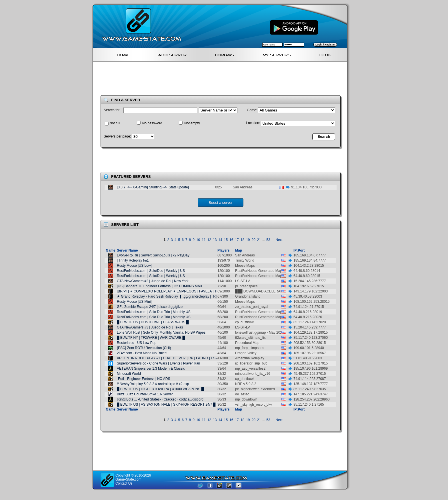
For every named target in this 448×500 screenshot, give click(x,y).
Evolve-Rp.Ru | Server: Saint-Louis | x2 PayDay (153, 255)
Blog (325, 54)
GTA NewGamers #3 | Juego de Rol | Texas (150, 327)
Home (123, 54)
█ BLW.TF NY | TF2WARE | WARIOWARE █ (151, 338)
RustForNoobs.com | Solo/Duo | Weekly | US (151, 271)
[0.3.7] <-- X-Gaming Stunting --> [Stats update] (153, 187)
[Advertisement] (222, 79)
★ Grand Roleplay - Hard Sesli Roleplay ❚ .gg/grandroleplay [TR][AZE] (171, 296)
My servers (277, 54)
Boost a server (221, 203)
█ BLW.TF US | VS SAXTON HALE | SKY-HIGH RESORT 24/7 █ (166, 405)
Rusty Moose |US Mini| (134, 302)
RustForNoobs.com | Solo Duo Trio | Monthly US (154, 312)
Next (279, 240)
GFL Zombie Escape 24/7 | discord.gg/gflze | (151, 307)
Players (224, 250)
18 (242, 240)
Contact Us (124, 483)
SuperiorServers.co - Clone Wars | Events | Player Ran (158, 363)
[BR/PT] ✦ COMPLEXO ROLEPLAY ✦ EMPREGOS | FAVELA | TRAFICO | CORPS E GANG (188, 291)
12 (209, 240)
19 (248, 240)
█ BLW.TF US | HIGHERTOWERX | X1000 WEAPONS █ (160, 389)
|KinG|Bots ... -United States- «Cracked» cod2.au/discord (160, 399)
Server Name (127, 250)
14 (220, 240)
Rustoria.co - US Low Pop (137, 343)
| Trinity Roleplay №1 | (134, 260)
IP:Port (299, 250)
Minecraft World (129, 374)
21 (259, 240)
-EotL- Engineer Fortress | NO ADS (144, 379)
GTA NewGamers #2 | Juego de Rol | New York (153, 281)
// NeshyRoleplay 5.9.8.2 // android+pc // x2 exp (153, 384)
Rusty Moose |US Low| (134, 266)
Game (110, 250)
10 (198, 240)
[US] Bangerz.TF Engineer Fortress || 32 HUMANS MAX (160, 286)
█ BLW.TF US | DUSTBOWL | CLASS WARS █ (153, 322)
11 (204, 240)
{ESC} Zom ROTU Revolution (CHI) (144, 348)
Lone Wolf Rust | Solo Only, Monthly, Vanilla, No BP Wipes (161, 332)
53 (268, 240)
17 (237, 240)
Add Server (172, 54)
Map (239, 250)
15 (226, 240)
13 (215, 240)
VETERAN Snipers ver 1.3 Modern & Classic (151, 368)
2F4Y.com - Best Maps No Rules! (142, 353)
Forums (225, 54)
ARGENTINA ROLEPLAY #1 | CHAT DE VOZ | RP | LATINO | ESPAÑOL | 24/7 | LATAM (183, 358)
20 (254, 240)
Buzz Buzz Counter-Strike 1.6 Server (145, 394)
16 (231, 240)
